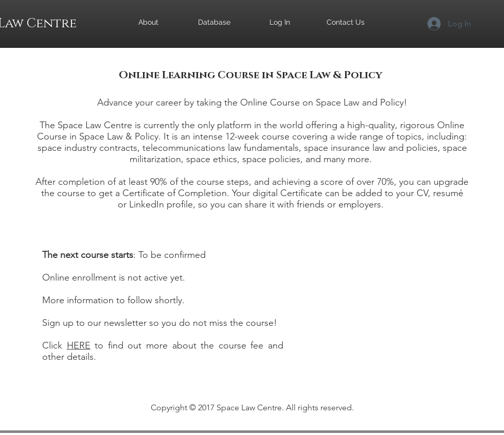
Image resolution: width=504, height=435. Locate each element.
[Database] (214, 23)
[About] (148, 23)
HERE (79, 345)
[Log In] (280, 23)
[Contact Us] (346, 23)
